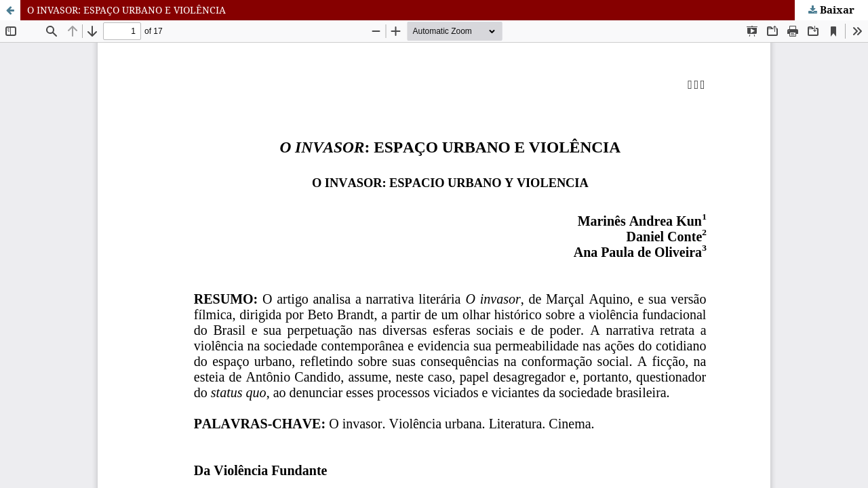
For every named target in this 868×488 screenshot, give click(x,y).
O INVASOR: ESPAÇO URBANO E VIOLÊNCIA (126, 10)
